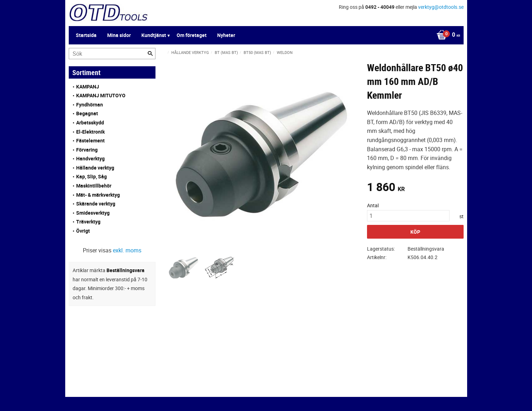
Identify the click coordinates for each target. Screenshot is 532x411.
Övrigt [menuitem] (83, 231)
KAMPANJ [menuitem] (88, 87)
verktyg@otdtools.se (441, 7)
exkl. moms (127, 250)
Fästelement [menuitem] (90, 140)
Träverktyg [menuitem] (88, 222)
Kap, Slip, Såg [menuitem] (91, 176)
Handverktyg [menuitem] (90, 158)
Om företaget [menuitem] (192, 35)
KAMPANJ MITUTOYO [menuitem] (101, 95)
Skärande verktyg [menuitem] (96, 204)
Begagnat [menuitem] (87, 113)
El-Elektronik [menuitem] (90, 132)
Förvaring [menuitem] (87, 150)
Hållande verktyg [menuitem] (95, 168)
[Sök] (150, 54)
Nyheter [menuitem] (226, 35)
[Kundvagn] (446, 35)
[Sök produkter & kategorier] (112, 54)
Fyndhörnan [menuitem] (90, 105)
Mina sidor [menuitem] (119, 35)
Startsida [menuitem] (86, 35)
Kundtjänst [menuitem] (154, 35)
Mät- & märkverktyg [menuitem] (98, 195)
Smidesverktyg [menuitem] (93, 213)
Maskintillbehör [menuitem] (94, 186)
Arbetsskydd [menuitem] (90, 122)
